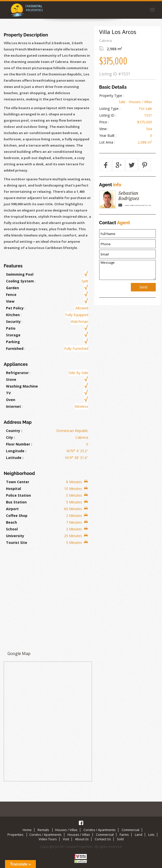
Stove (11, 379)
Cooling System (20, 281)
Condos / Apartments (100, 830)
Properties (15, 835)
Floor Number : (19, 444)
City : (10, 437)
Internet (13, 406)
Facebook (81, 823)
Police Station (18, 495)
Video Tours (48, 839)
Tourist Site (17, 542)
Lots (151, 835)
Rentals (43, 830)
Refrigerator (17, 373)
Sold (120, 839)
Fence (11, 295)
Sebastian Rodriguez (129, 196)
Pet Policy (15, 308)
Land (139, 835)
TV (8, 393)
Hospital (13, 489)
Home (27, 830)
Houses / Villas (66, 830)
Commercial (130, 830)
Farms (124, 835)
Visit (66, 839)
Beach (11, 522)
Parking (13, 342)
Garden (12, 288)
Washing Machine (22, 386)
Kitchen (13, 315)
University (15, 536)
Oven (11, 400)
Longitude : (16, 451)
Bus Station (16, 502)
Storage (13, 335)
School (12, 529)
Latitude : (15, 458)
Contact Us (103, 839)
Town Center (18, 482)
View (10, 301)
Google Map (19, 653)
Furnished (15, 348)
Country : (14, 431)
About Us (82, 839)
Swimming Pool (20, 274)
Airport (12, 509)
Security (13, 322)
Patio (11, 328)
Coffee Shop (17, 516)
